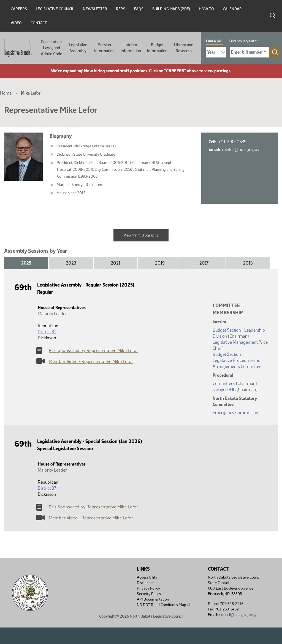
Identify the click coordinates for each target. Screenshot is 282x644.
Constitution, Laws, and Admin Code (52, 48)
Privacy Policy (148, 588)
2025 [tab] (26, 263)
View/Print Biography (141, 235)
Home (6, 93)
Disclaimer (145, 583)
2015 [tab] (248, 263)
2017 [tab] (204, 263)
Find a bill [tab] (214, 41)
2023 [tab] (71, 263)
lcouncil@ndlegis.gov (238, 615)
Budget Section (227, 354)
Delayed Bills (224, 390)
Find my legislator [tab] (243, 41)
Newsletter (95, 9)
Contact (39, 23)
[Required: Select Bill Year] (216, 52)
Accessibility (147, 577)
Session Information (104, 48)
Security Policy (149, 594)
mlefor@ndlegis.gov (243, 149)
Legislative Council (55, 9)
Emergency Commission (235, 413)
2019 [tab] (160, 263)
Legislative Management (235, 342)
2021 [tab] (116, 263)
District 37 (47, 332)
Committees (224, 383)
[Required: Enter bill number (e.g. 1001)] (250, 52)
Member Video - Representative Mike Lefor (91, 361)
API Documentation (153, 599)
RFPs (121, 9)
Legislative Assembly (78, 48)
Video (16, 23)
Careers (19, 9)
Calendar (232, 9)
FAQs (139, 9)
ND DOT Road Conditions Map (164, 605)
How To (206, 9)
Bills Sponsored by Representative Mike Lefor (93, 350)
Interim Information (131, 48)
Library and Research (184, 48)
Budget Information (157, 48)
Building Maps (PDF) (171, 9)
